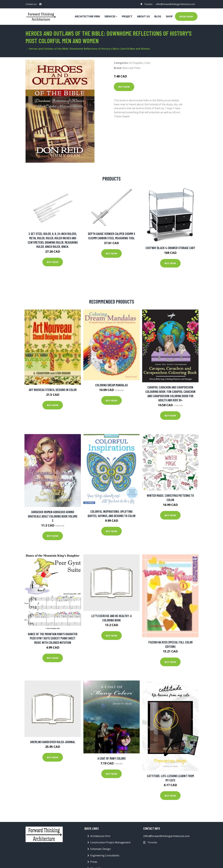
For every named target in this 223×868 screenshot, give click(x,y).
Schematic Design (101, 849)
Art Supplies (136, 63)
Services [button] (110, 16)
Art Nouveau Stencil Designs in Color (53, 390)
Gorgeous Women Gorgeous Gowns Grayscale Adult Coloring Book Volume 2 (53, 516)
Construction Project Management (110, 842)
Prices (94, 862)
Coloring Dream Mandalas (111, 385)
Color (148, 63)
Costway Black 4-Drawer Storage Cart (170, 248)
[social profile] (40, 4)
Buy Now (124, 87)
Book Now (186, 16)
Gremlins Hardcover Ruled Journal (53, 742)
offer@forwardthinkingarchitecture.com (175, 4)
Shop (169, 16)
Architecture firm (87, 16)
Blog (158, 16)
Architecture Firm (100, 836)
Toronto (148, 4)
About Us (143, 16)
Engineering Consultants (105, 855)
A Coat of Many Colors (112, 758)
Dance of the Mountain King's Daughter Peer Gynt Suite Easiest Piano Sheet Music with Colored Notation (53, 638)
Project (127, 16)
